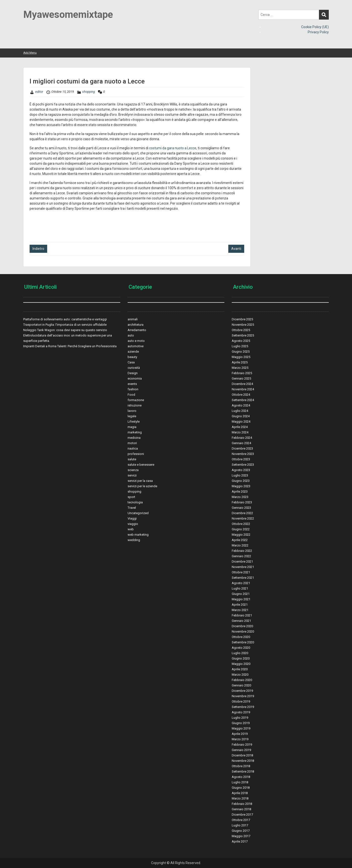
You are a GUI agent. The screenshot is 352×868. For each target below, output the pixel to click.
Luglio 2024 (240, 411)
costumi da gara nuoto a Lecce (173, 148)
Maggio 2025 (241, 357)
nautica (133, 448)
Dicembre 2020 (242, 626)
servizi (132, 475)
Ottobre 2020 (241, 637)
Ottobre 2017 (241, 820)
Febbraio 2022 (242, 551)
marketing (135, 432)
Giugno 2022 (241, 529)
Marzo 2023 (240, 497)
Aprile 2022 (240, 540)
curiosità (134, 368)
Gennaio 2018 (241, 809)
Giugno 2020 (241, 658)
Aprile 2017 (240, 841)
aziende (133, 352)
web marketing (138, 535)
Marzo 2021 (240, 610)
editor (39, 92)
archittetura (136, 325)
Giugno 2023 (241, 481)
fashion (133, 389)
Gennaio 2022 (241, 556)
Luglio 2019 (240, 718)
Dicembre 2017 (242, 815)
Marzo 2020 (240, 675)
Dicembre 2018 (242, 755)
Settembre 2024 (243, 400)
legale (132, 416)
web (131, 529)
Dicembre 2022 (242, 513)
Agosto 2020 (241, 648)
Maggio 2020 (241, 664)
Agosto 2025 (241, 341)
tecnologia (135, 502)
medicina (134, 438)
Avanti (236, 249)
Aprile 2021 (240, 605)
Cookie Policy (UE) (315, 27)
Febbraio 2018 (242, 804)
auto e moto (136, 341)
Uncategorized (138, 513)
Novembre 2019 (243, 696)
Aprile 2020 (240, 669)
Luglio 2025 (240, 346)
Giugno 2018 (241, 788)
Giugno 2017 (241, 831)
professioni (136, 454)
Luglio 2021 (240, 588)
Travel (132, 508)
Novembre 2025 (243, 325)
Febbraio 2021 (242, 615)
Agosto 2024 (241, 405)
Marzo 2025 (240, 368)
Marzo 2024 (240, 432)
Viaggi (132, 518)
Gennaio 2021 (241, 621)
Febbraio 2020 (242, 680)
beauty (132, 357)
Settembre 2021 (243, 578)
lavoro (132, 411)
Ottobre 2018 (241, 766)
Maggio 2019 (241, 728)
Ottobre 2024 (241, 395)
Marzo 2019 (240, 739)
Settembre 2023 (243, 465)
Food (131, 395)
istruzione (135, 405)
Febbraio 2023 (242, 502)
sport (131, 497)
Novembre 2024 (243, 389)
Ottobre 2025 (241, 330)
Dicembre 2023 (242, 448)
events (132, 384)
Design (133, 373)
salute (132, 459)
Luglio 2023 (240, 475)
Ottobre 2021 (241, 572)
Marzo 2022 (240, 545)
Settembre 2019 (243, 707)
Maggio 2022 (241, 535)
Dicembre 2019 (242, 691)
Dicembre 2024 (242, 384)
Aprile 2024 (240, 427)
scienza (133, 470)
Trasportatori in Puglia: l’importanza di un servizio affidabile (65, 325)
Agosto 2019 (241, 712)
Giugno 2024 (241, 416)
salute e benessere (141, 465)
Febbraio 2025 (242, 373)
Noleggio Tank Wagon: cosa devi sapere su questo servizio (65, 330)
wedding (134, 540)
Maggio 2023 (241, 486)
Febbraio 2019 (242, 745)
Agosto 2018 (241, 777)
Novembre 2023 (243, 454)
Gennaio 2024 (241, 443)
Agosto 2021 (241, 583)
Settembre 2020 (243, 642)
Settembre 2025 (243, 335)
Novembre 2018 (243, 761)
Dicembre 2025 (242, 319)
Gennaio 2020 (241, 685)
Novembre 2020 (243, 631)
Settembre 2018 (243, 771)
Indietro (38, 249)
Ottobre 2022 (241, 524)
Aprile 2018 (240, 793)
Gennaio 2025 (241, 378)
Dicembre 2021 (242, 561)
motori (132, 443)
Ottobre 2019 (241, 701)
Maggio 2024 (241, 422)
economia (135, 378)
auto (131, 335)
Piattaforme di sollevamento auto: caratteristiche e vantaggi (65, 319)
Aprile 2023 (240, 492)
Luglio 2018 (240, 782)
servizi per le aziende (142, 486)
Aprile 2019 (240, 734)
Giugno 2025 (241, 352)
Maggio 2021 (241, 599)
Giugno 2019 (241, 723)
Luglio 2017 (240, 825)
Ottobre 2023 (241, 459)
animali (133, 319)
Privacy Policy (318, 32)
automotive (136, 346)
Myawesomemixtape (68, 15)
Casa (131, 362)
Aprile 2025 (240, 362)
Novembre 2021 (243, 567)
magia (132, 427)
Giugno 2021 (241, 594)
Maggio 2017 (241, 836)
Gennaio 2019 (241, 750)
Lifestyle (134, 422)
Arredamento (137, 330)
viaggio (133, 524)
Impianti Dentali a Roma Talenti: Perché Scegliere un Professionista (70, 346)
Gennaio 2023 (241, 508)
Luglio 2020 (240, 653)
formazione (136, 400)
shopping (88, 92)
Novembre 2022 (243, 518)
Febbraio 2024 (242, 438)
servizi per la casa (140, 481)
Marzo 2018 (240, 798)
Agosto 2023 (241, 470)
